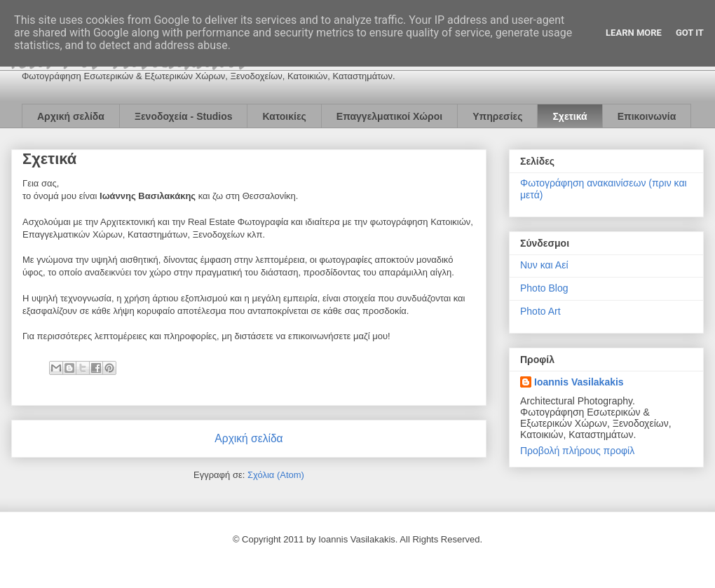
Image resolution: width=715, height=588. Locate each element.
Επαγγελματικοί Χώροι (389, 116)
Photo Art (540, 311)
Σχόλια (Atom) (276, 475)
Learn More (634, 33)
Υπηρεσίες (497, 116)
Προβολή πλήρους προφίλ (577, 451)
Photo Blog (544, 288)
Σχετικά (570, 116)
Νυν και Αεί (544, 265)
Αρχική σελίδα (71, 116)
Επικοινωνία (647, 116)
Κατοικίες (284, 116)
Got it (690, 33)
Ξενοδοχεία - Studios (184, 116)
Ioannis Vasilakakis (579, 382)
